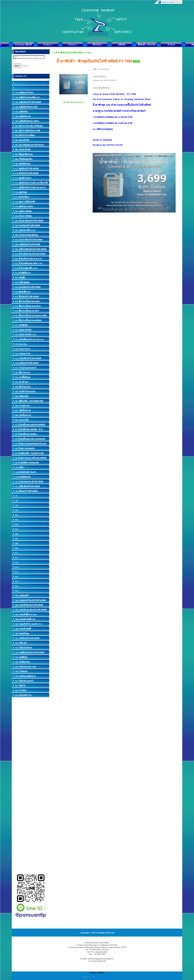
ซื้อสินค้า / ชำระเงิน (147, 45)
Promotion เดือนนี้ (23, 45)
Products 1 (48, 45)
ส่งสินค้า (122, 45)
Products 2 (73, 45)
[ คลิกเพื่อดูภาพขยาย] (74, 102)
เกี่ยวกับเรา (97, 45)
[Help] (25, 66)
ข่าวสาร (171, 45)
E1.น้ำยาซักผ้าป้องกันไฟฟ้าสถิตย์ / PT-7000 (72, 53)
